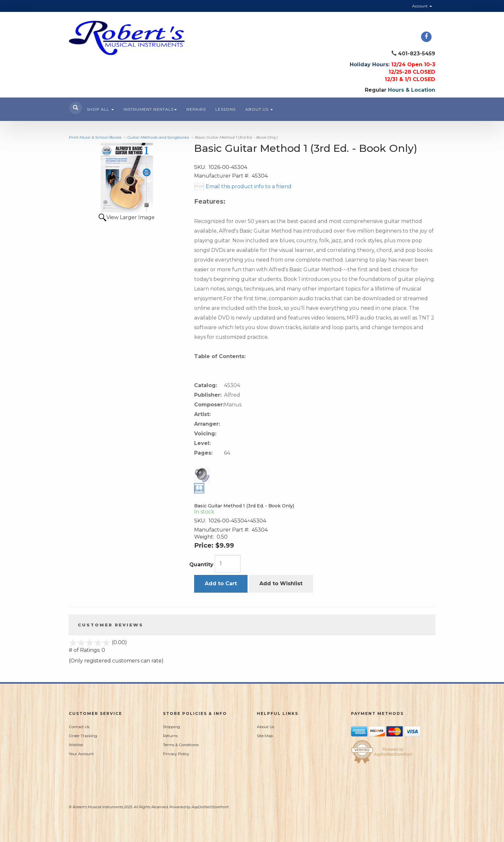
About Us (259, 109)
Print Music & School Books (95, 137)
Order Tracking (83, 736)
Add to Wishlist (281, 583)
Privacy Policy (176, 754)
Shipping (171, 727)
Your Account (81, 754)
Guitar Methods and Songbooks (158, 137)
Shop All (100, 109)
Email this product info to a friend (249, 186)
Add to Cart (221, 583)
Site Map (265, 736)
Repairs (196, 109)
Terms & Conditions (181, 745)
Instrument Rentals (150, 109)
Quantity (201, 564)
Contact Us (79, 727)
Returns (170, 736)
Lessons (225, 109)
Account (422, 6)
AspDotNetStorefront (210, 807)
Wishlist (76, 745)
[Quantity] (228, 564)
